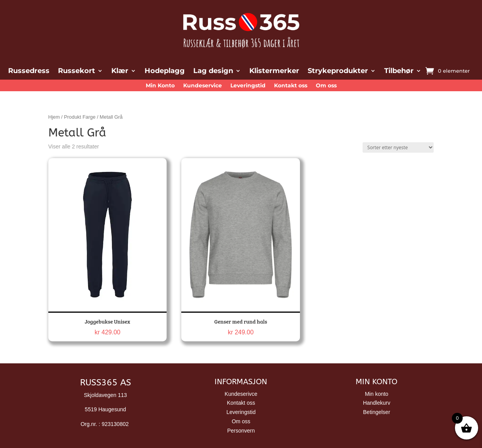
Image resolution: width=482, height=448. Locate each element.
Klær (120, 72)
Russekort (77, 72)
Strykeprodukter (338, 72)
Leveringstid (248, 86)
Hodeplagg (165, 72)
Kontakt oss (291, 86)
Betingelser (376, 412)
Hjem (54, 117)
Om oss (326, 86)
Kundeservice (203, 86)
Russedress (29, 72)
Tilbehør (399, 72)
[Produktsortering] (398, 147)
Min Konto (160, 86)
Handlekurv (377, 403)
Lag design (213, 72)
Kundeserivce (241, 394)
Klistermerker (274, 72)
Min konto (377, 394)
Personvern (241, 431)
